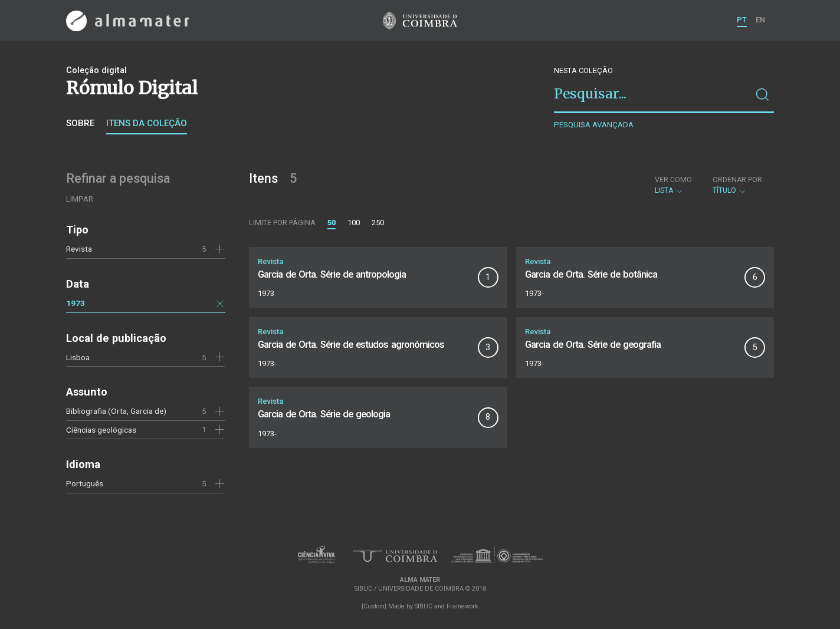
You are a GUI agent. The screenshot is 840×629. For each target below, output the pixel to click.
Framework (462, 606)
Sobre (80, 123)
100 (354, 223)
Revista (79, 249)
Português (85, 483)
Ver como (673, 180)
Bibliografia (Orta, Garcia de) (116, 411)
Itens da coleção (147, 123)
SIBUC (424, 606)
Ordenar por (737, 180)
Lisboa (78, 357)
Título (737, 185)
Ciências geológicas (101, 430)
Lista (673, 185)
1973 (76, 303)
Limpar (80, 199)
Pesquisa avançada (594, 125)
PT (742, 20)
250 (378, 223)
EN (760, 20)
